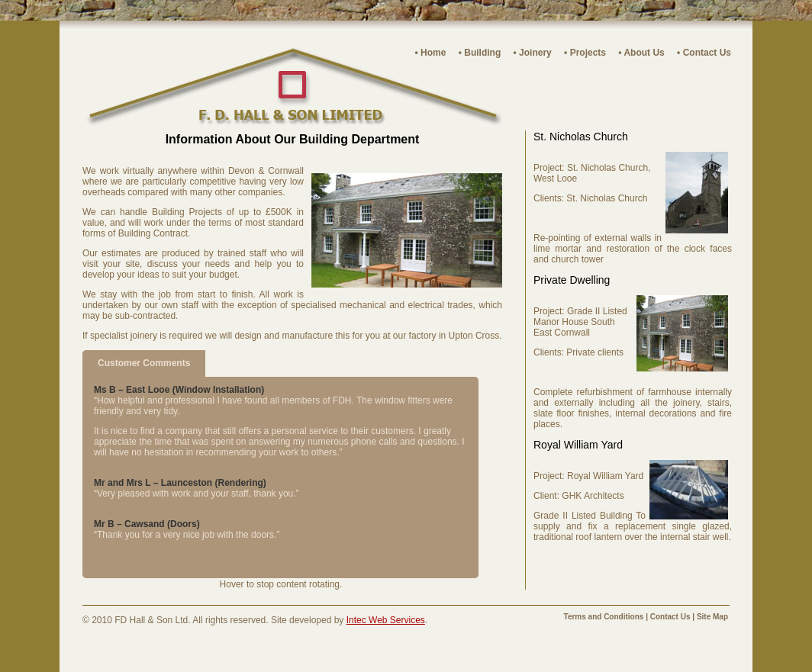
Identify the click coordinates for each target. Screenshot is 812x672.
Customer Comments (144, 363)
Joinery (535, 53)
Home (433, 53)
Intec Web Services (386, 620)
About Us (644, 53)
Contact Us (707, 53)
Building (482, 53)
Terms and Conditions (604, 617)
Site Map (712, 617)
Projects (588, 53)
